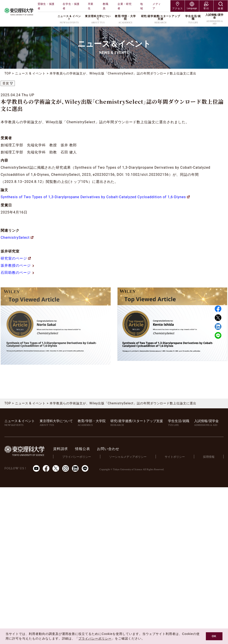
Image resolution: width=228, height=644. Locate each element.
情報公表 (82, 449)
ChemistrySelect (17, 238)
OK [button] (214, 636)
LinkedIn (75, 468)
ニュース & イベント (30, 73)
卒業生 (91, 6)
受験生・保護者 (46, 6)
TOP (8, 73)
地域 (142, 6)
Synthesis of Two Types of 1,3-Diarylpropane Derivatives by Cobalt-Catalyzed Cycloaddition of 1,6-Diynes (95, 197)
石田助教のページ (18, 273)
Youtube (36, 468)
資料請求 (61, 449)
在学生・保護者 (71, 6)
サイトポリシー (175, 457)
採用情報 (209, 457)
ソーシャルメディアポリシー (128, 457)
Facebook (218, 309)
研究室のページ (16, 258)
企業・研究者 (125, 6)
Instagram (66, 468)
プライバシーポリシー (77, 457)
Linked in (218, 327)
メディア (157, 6)
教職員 (105, 6)
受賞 (6, 83)
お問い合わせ (108, 449)
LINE (218, 335)
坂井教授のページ (18, 265)
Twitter (218, 318)
